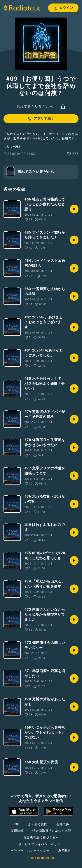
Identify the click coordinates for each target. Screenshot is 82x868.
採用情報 (17, 831)
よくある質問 (38, 824)
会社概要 (63, 824)
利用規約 (65, 851)
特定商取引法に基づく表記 (52, 831)
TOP (16, 824)
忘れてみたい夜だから (35, 106)
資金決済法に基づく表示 (41, 837)
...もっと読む (12, 147)
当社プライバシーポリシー (30, 851)
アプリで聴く (41, 119)
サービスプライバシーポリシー (41, 844)
